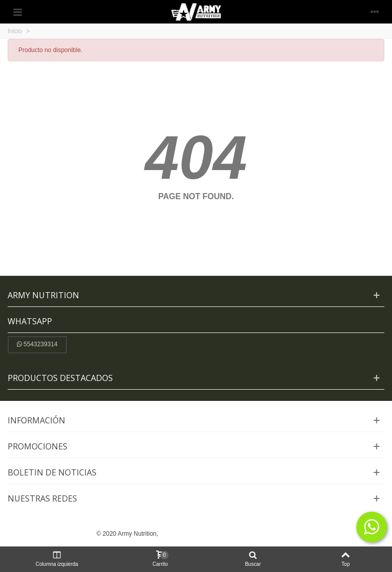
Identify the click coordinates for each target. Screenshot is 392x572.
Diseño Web (177, 534)
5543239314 (37, 344)
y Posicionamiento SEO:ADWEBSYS (245, 534)
